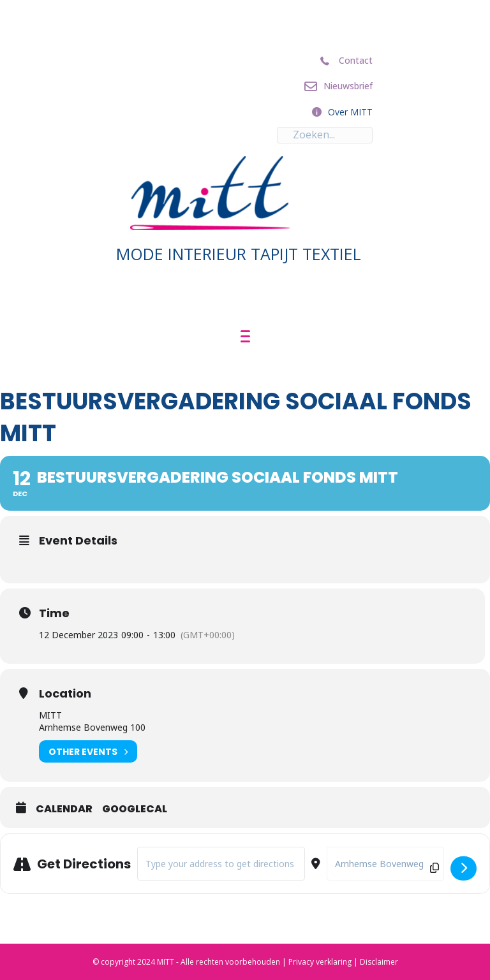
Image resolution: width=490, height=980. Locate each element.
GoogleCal (135, 809)
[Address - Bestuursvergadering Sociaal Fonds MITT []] (221, 864)
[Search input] (325, 135)
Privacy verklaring (320, 962)
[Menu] (245, 337)
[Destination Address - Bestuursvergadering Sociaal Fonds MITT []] (385, 864)
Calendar (64, 809)
